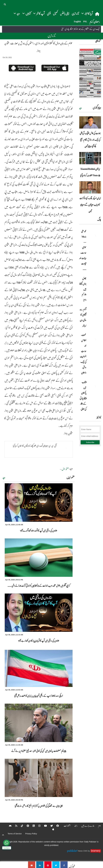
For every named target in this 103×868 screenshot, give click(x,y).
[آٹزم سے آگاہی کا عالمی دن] (94, 314)
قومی (49, 13)
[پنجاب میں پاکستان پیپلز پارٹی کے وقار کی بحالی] (94, 387)
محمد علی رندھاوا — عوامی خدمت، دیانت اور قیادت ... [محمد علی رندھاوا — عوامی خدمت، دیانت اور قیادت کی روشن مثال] (83, 250)
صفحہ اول (65, 469)
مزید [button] (17, 13)
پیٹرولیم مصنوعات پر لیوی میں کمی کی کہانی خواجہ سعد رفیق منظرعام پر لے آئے (39, 751)
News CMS (83, 851)
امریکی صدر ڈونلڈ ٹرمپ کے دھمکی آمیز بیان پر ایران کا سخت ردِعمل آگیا (39, 696)
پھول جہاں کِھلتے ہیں (83, 284)
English (77, 21)
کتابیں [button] (26, 13)
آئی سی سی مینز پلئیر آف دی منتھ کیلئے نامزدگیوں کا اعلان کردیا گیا (35, 446)
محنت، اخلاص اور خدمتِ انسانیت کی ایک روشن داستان (83, 354)
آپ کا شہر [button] (39, 13)
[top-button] (3, 835)
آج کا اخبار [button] (87, 13)
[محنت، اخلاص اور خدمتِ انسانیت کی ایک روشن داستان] (94, 340)
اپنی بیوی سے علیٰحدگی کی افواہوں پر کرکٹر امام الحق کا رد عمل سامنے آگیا (39, 806)
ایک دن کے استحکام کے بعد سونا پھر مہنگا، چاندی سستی (80, 29)
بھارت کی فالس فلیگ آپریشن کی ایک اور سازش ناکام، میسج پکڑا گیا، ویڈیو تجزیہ (90, 140)
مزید (4, 478)
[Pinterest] (26, 826)
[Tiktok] (20, 826)
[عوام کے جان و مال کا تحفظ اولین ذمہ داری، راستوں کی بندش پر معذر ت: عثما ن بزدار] (64, 865)
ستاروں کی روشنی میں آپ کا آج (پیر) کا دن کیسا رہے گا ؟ (39, 641)
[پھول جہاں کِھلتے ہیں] (94, 283)
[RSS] (14, 826)
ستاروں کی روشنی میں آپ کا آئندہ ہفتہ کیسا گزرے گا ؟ (39, 530)
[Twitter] (50, 826)
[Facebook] (56, 826)
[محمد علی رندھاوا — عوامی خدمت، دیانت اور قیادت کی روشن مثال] (94, 236)
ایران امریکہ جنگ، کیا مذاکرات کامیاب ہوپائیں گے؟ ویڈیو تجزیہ (90, 205)
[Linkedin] (32, 826)
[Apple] (51, 829)
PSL (85, 21)
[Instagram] (38, 826)
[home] (97, 14)
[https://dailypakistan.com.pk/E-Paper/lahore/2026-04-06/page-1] (90, 73)
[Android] (8, 826)
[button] (5, 4)
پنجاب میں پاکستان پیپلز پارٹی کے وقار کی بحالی (83, 395)
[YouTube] (44, 826)
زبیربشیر (84, 325)
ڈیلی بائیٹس (65, 13)
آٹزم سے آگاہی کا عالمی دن (83, 315)
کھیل (55, 13)
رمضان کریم (95, 21)
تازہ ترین (75, 13)
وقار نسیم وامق (84, 297)
